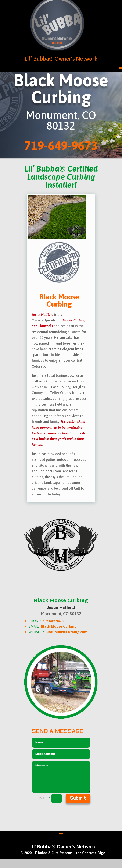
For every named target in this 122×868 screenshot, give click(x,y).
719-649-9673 (53, 621)
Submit (78, 798)
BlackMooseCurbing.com (67, 632)
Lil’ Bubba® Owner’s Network (61, 59)
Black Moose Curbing (59, 626)
